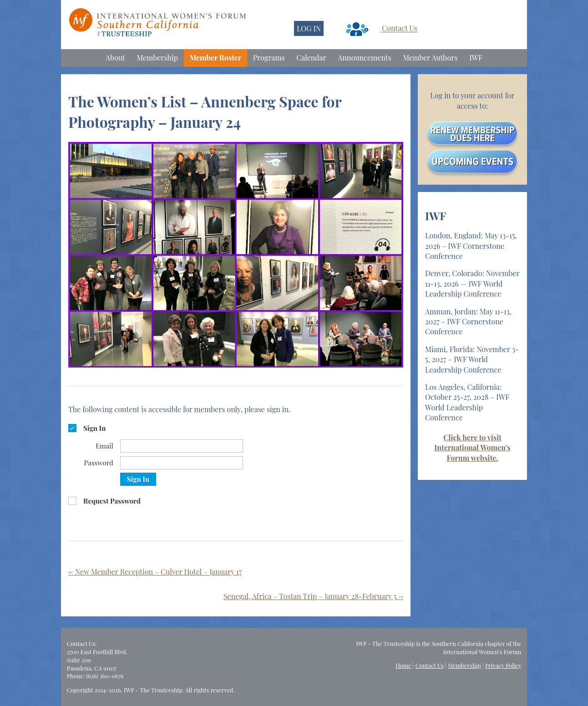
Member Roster (216, 58)
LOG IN (309, 28)
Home (403, 665)
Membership (157, 58)
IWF (476, 58)
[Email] (182, 446)
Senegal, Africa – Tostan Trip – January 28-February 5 (313, 596)
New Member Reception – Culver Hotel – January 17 (155, 572)
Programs (269, 58)
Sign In (138, 479)
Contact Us (400, 28)
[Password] (182, 463)
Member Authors (430, 58)
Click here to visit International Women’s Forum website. (472, 448)
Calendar (311, 58)
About (115, 58)
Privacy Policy (503, 665)
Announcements (364, 58)
